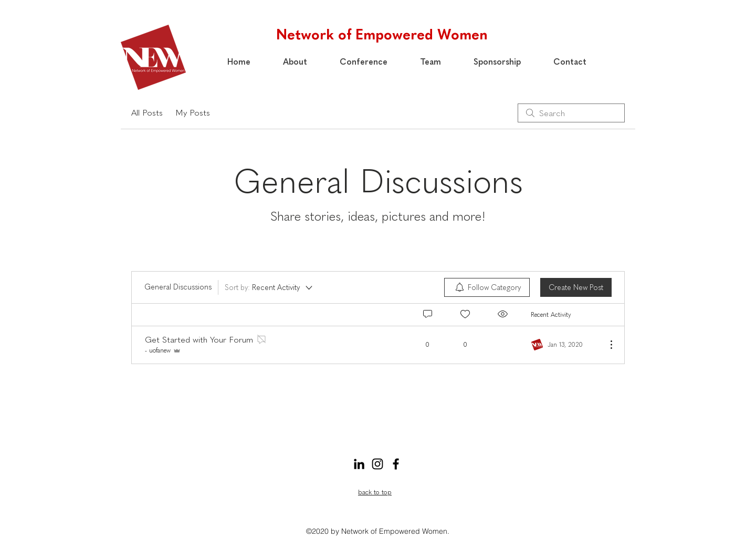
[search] (571, 113)
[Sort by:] (269, 287)
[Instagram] (377, 464)
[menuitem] (487, 287)
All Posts (147, 113)
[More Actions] (606, 345)
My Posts (193, 113)
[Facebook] (396, 464)
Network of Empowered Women (382, 34)
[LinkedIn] (359, 464)
